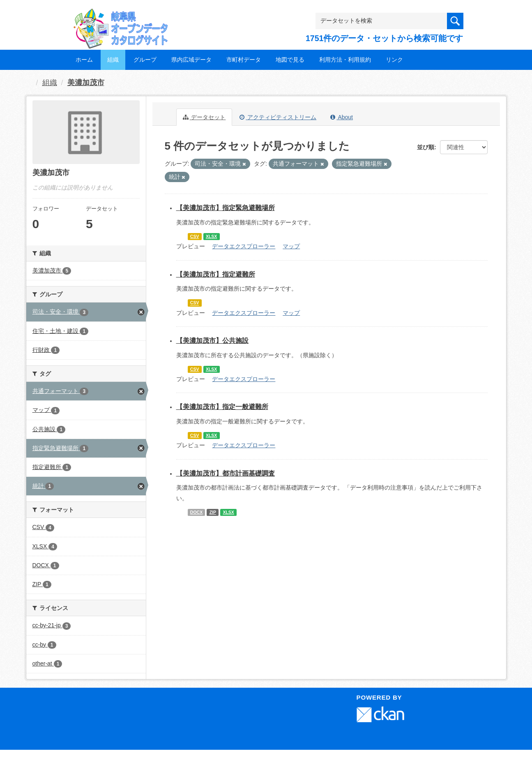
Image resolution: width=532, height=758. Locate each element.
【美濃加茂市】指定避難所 (216, 274)
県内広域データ (191, 60)
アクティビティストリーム (278, 117)
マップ (291, 246)
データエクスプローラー (244, 246)
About (342, 117)
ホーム (84, 60)
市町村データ (244, 60)
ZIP (213, 512)
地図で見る (290, 60)
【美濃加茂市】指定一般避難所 (222, 407)
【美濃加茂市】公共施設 (212, 341)
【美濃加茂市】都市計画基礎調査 (226, 473)
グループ (145, 60)
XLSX (211, 236)
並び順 (426, 147)
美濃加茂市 (86, 83)
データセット (204, 117)
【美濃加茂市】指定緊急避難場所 (226, 208)
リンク (394, 60)
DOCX (196, 512)
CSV (195, 236)
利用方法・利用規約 (345, 60)
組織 (113, 60)
